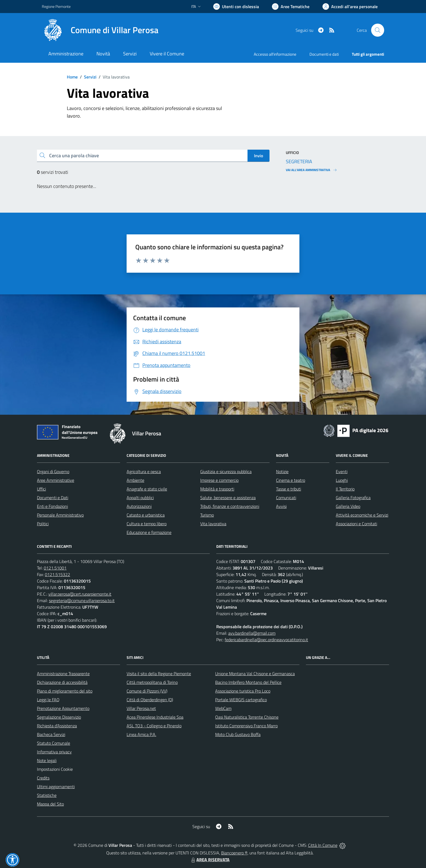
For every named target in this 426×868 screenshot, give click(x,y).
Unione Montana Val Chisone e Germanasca (255, 674)
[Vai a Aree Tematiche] (291, 7)
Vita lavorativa (213, 524)
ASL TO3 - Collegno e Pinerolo (154, 726)
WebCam (223, 708)
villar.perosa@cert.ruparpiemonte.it (80, 594)
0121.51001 (55, 568)
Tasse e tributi (289, 489)
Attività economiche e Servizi (362, 515)
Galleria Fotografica (353, 498)
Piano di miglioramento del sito (65, 691)
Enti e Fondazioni (52, 506)
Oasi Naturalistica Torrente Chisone (247, 717)
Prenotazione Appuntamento (63, 708)
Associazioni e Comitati (356, 524)
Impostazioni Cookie (55, 769)
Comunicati (286, 498)
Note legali (47, 760)
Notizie (282, 471)
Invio (259, 156)
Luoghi (342, 480)
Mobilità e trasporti (217, 489)
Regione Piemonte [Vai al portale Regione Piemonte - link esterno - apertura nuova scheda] (56, 6)
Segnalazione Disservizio (59, 717)
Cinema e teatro (291, 480)
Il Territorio (345, 489)
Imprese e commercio (219, 480)
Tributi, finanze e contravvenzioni (230, 506)
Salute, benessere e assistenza (228, 498)
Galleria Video (348, 506)
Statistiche (47, 795)
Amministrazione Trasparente (63, 674)
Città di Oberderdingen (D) (150, 700)
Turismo (207, 515)
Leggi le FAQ (48, 700)
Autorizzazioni (139, 506)
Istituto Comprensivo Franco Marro (246, 726)
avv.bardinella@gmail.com (252, 633)
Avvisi (281, 506)
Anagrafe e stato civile (147, 489)
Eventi (342, 471)
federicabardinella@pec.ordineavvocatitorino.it (266, 640)
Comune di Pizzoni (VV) (147, 691)
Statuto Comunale (54, 743)
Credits (43, 778)
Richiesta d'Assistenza (57, 726)
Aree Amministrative (56, 480)
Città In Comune (323, 845)
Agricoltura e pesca (144, 471)
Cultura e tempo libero (147, 524)
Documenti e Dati (53, 498)
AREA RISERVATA (210, 860)
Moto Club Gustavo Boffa (238, 734)
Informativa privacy (54, 752)
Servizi (90, 77)
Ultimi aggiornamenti (56, 787)
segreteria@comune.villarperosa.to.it (82, 600)
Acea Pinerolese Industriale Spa (155, 717)
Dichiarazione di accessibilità (62, 682)
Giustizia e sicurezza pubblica (226, 471)
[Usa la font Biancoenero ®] (236, 7)
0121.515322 (57, 574)
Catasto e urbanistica (146, 515)
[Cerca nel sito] (378, 30)
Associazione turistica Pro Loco (243, 691)
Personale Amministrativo (60, 515)
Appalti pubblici (140, 498)
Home (72, 77)
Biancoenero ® (234, 853)
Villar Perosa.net (141, 708)
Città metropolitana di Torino (152, 682)
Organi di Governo (53, 471)
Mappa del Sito (50, 804)
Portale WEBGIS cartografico (241, 700)
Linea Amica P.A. (141, 734)
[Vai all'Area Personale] (350, 7)
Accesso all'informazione (275, 54)
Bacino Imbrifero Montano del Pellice (248, 682)
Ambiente (135, 480)
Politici (43, 524)
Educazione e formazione (149, 532)
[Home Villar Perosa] (100, 30)
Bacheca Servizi (51, 734)
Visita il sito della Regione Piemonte (159, 674)
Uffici (41, 489)
